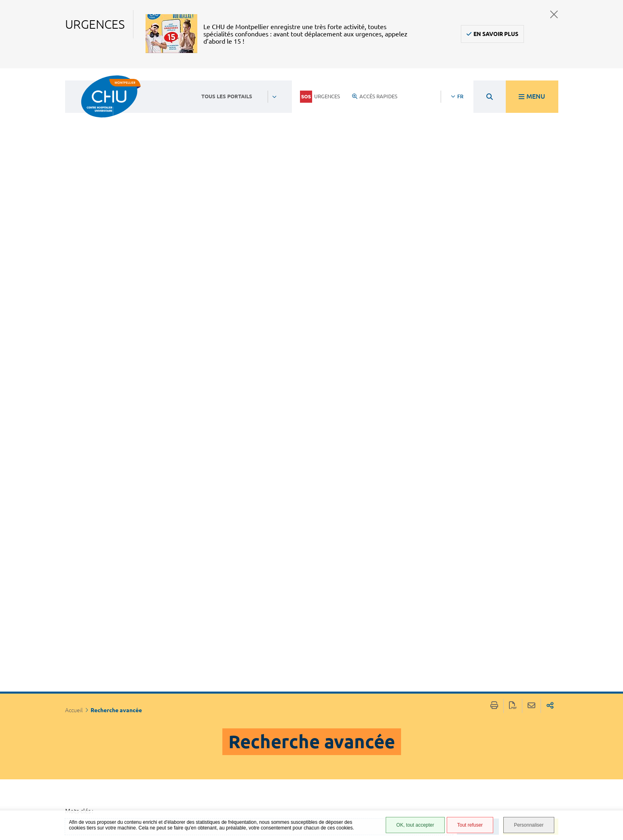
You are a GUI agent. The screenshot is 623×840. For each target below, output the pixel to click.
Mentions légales (400, 759)
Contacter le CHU (273, 717)
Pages (97, 371)
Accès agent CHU (398, 730)
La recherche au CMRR (263, 314)
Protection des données (397, 771)
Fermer (554, 14)
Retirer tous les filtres (139, 296)
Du (86, 471)
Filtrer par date (139, 542)
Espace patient (395, 721)
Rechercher (534, 203)
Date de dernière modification (134, 643)
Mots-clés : (79, 188)
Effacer (481, 203)
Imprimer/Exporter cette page (494, 83)
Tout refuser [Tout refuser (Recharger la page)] (470, 825)
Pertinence (105, 608)
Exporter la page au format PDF (513, 83)
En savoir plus (496, 34)
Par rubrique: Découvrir (124, 274)
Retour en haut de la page (609, 711)
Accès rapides (375, 96)
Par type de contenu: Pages (130, 262)
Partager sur (550, 83)
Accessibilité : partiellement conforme (395, 745)
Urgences (320, 97)
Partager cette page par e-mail (531, 83)
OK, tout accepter (415, 825)
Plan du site (392, 783)
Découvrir (233, 405)
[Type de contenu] (121, 631)
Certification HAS (399, 807)
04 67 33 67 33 (269, 741)
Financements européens (395, 795)
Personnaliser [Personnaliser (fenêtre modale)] (529, 825)
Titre (95, 619)
